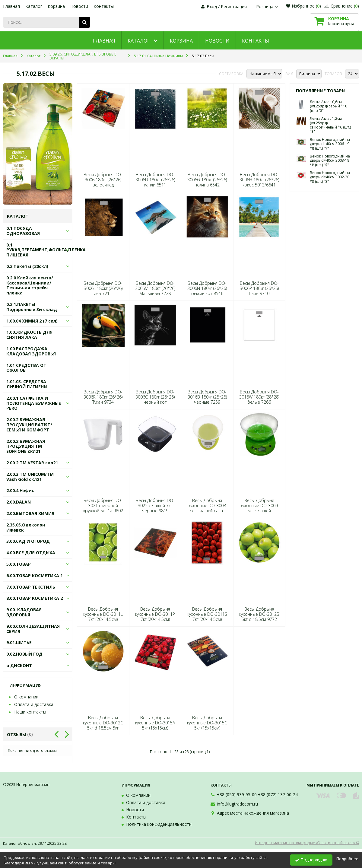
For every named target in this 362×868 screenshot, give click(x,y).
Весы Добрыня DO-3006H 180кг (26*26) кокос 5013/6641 (259, 180)
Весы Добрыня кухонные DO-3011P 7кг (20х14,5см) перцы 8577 (155, 617)
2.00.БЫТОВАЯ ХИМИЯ (30, 513)
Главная (11, 6)
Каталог (34, 6)
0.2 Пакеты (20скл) (27, 266)
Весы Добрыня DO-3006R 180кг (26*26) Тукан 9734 (103, 397)
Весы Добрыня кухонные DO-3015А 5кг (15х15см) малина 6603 (155, 725)
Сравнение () (341, 6)
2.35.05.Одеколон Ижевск (26, 527)
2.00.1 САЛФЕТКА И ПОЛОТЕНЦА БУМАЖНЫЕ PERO (34, 403)
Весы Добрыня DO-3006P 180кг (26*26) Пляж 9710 (259, 288)
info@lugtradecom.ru (237, 804)
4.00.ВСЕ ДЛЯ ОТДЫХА (31, 553)
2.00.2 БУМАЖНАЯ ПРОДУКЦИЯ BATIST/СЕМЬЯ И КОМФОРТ (29, 425)
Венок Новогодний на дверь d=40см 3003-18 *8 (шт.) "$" (330, 161)
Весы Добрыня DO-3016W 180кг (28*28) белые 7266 (259, 397)
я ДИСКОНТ (19, 665)
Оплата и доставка (34, 704)
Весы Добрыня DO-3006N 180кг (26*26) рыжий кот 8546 (207, 288)
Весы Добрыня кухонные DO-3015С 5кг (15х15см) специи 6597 (207, 725)
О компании (26, 697)
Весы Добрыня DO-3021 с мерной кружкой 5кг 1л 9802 (103, 506)
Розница (268, 6)
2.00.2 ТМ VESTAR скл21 (32, 463)
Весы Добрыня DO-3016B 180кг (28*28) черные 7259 (207, 397)
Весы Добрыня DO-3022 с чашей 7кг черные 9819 (155, 506)
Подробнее (347, 859)
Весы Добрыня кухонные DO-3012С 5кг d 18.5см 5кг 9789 (103, 725)
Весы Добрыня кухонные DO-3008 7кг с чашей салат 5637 (207, 508)
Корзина (56, 6)
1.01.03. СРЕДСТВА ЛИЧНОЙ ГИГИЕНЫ (27, 384)
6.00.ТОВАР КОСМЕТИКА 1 (35, 575)
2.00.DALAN (19, 502)
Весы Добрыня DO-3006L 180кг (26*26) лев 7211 (103, 288)
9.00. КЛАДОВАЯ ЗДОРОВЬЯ (24, 612)
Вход (212, 6)
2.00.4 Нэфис (20, 490)
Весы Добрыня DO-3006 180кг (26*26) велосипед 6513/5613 (103, 182)
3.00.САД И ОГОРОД (28, 541)
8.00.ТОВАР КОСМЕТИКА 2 (35, 598)
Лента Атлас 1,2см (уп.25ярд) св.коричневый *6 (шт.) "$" (330, 125)
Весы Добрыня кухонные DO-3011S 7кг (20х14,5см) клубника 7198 (207, 617)
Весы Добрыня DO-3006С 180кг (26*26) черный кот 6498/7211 (155, 400)
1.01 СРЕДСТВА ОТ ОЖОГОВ (26, 368)
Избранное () (303, 6)
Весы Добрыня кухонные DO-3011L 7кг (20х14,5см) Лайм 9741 (103, 617)
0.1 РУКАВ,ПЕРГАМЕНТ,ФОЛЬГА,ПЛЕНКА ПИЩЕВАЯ (46, 250)
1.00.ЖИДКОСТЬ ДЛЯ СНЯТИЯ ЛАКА (29, 335)
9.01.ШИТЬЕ (19, 642)
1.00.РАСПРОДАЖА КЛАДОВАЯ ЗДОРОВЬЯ (31, 351)
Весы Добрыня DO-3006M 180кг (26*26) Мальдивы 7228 (155, 288)
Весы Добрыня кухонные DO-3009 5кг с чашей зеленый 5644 (259, 508)
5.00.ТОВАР (19, 564)
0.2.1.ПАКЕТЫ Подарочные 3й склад (32, 307)
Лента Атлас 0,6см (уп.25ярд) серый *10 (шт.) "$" (329, 106)
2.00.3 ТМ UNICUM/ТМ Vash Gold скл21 (30, 477)
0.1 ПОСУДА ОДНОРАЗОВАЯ (23, 231)
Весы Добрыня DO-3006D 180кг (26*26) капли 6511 (155, 180)
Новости (79, 6)
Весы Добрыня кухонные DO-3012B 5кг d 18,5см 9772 (259, 614)
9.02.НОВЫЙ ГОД (24, 654)
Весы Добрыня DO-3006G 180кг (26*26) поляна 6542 (207, 180)
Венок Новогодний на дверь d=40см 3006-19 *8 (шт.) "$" (330, 144)
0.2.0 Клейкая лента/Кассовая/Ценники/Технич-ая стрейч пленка (30, 285)
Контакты (104, 6)
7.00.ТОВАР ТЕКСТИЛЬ (31, 587)
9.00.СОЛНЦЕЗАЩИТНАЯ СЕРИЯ (33, 629)
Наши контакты (30, 712)
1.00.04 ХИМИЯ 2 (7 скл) (32, 321)
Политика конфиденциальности (159, 824)
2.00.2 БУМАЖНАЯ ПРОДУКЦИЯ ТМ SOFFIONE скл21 (26, 446)
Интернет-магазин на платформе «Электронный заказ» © (307, 843)
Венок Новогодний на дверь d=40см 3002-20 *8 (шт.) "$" (330, 177)
